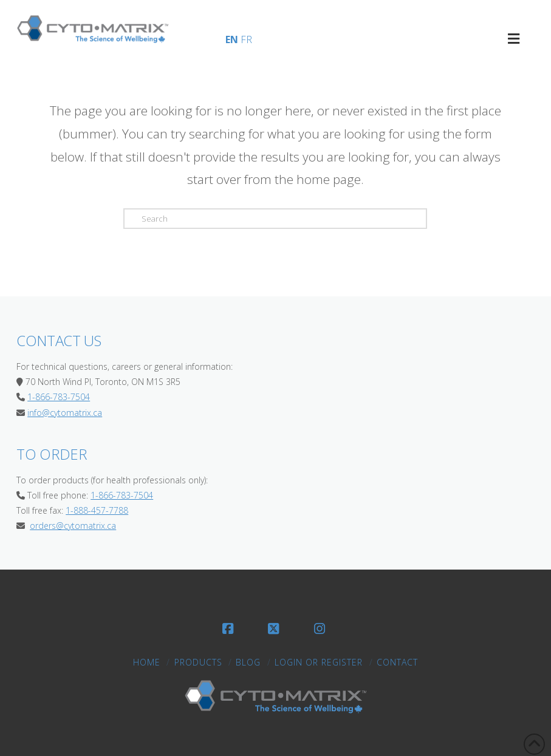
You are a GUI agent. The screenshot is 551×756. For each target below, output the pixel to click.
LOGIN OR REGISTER (319, 662)
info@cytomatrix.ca (65, 413)
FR (246, 39)
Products (198, 662)
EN (232, 39)
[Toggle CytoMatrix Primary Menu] (514, 39)
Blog (248, 662)
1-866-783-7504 (59, 397)
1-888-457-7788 (97, 510)
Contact (397, 662)
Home (147, 662)
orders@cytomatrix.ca (73, 526)
